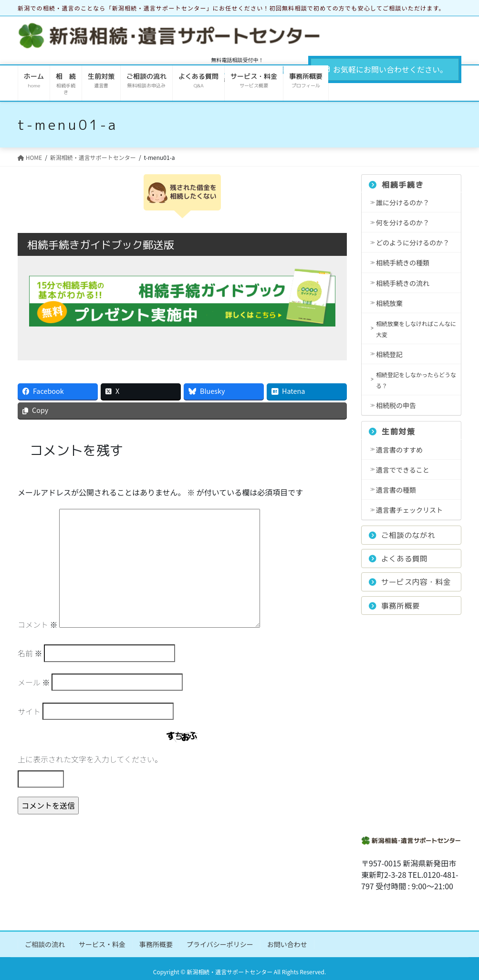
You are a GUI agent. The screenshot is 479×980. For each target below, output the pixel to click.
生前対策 (392, 432)
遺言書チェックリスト (409, 510)
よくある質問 (398, 558)
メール (34, 682)
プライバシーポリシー (220, 944)
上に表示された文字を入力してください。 (90, 759)
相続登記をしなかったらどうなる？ (416, 380)
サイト (29, 711)
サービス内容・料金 (410, 582)
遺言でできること (403, 470)
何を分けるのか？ (403, 222)
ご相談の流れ (45, 944)
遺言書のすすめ (399, 450)
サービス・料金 (102, 944)
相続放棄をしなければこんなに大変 (416, 329)
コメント (38, 624)
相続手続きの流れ (403, 283)
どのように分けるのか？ (413, 242)
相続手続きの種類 (403, 263)
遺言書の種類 (396, 490)
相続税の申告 (396, 405)
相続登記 (389, 354)
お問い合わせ (287, 944)
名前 (30, 653)
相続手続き (396, 185)
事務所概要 (394, 606)
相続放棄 (389, 303)
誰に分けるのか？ (403, 202)
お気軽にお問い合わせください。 (385, 69)
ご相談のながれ (402, 535)
